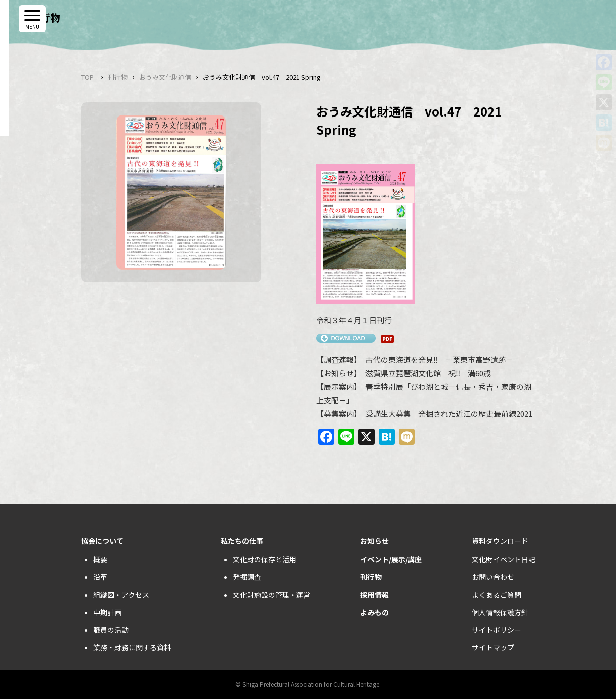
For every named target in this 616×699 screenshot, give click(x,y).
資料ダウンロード (500, 541)
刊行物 (118, 77)
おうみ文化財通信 (165, 77)
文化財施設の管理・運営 (272, 595)
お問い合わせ (493, 577)
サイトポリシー (497, 630)
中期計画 (107, 612)
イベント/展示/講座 (391, 559)
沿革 (100, 577)
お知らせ (375, 541)
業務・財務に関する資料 (132, 647)
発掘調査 (247, 577)
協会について (102, 541)
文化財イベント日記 (504, 559)
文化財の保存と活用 (265, 559)
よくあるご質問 (497, 595)
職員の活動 (111, 630)
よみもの (375, 612)
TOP (88, 77)
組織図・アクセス (121, 595)
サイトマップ (493, 647)
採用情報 (375, 595)
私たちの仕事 (242, 541)
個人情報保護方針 (500, 612)
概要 (100, 559)
